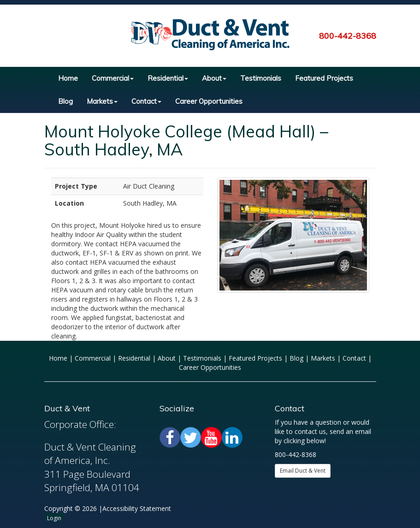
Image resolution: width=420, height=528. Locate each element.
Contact (146, 101)
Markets (102, 101)
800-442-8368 (348, 36)
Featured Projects (324, 78)
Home (68, 78)
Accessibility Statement (137, 508)
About (214, 78)
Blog (65, 101)
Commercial (113, 78)
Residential (168, 78)
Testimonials (261, 78)
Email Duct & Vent (303, 471)
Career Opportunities (209, 101)
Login (54, 518)
